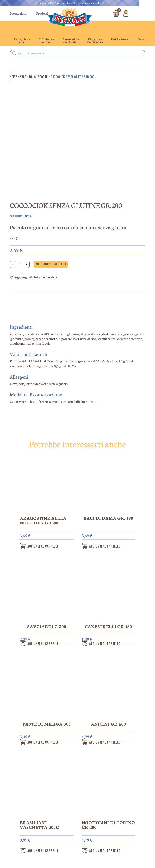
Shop (23, 77)
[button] (33, 277)
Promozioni (18, 13)
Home (13, 77)
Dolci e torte (39, 77)
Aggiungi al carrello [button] (46, 547)
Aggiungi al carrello (51, 264)
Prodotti (42, 13)
